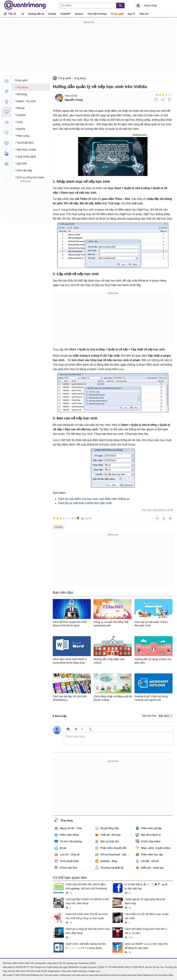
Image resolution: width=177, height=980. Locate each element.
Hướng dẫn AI (36, 14)
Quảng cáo (72, 963)
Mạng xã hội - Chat (68, 828)
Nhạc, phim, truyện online (153, 848)
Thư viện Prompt (97, 14)
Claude (52, 14)
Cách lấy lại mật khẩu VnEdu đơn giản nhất (85, 503)
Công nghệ (117, 14)
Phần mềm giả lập (149, 828)
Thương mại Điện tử (109, 868)
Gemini (79, 14)
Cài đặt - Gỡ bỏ (147, 861)
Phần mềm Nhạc (67, 835)
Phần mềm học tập (149, 855)
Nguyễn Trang (74, 100)
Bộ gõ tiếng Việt (107, 828)
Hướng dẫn (41, 963)
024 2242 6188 (33, 971)
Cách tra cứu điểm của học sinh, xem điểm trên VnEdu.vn (94, 499)
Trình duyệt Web (67, 861)
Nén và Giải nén (107, 841)
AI (23, 14)
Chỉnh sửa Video (148, 841)
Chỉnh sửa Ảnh (66, 868)
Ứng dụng (80, 78)
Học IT (131, 14)
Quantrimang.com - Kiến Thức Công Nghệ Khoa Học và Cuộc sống (25, 5)
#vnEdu (59, 527)
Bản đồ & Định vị (148, 835)
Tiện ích (144, 14)
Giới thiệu (7, 963)
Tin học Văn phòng (68, 841)
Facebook (84, 963)
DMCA (93, 963)
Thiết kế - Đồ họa (108, 835)
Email (60, 848)
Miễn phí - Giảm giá (150, 868)
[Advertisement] (88, 48)
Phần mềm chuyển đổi (111, 848)
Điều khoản (19, 963)
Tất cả (12, 14)
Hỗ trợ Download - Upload (113, 855)
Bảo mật (30, 963)
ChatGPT (66, 14)
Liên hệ (62, 963)
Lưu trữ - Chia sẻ (67, 855)
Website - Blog (106, 861)
